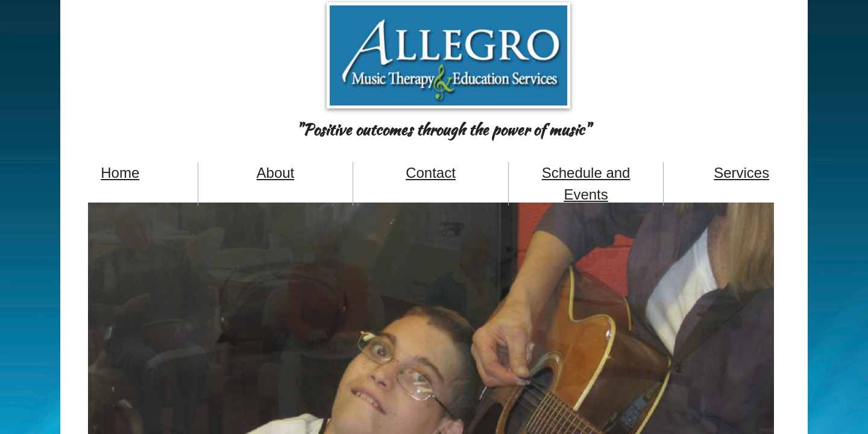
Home (120, 173)
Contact (431, 173)
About (276, 173)
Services (741, 173)
